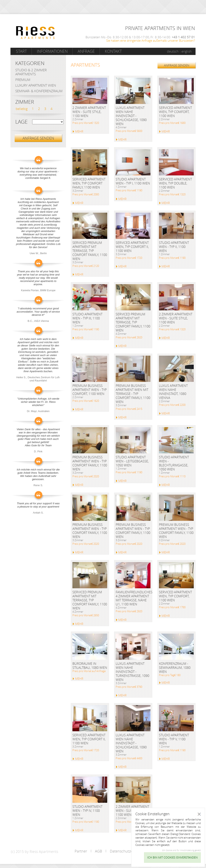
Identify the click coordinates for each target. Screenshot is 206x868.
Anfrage (86, 51)
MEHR (79, 131)
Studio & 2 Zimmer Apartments (31, 72)
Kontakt (113, 51)
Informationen (52, 51)
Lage (21, 122)
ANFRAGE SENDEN (177, 65)
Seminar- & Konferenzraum (39, 91)
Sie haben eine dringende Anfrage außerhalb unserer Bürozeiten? (151, 40)
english (186, 51)
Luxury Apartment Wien (36, 85)
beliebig (22, 109)
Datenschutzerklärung (128, 851)
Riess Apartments (35, 33)
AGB (98, 851)
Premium (23, 80)
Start (21, 51)
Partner (81, 851)
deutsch (173, 51)
